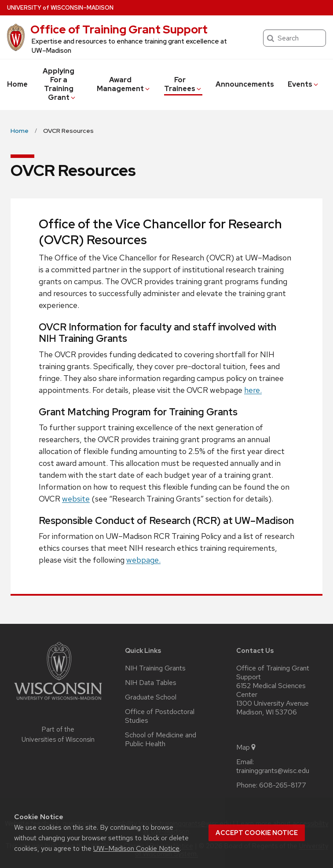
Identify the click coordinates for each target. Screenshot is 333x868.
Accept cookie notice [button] (257, 833)
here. (253, 390)
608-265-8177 (283, 785)
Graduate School (151, 697)
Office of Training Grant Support (119, 29)
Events (304, 84)
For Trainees (183, 84)
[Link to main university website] (58, 701)
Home (17, 84)
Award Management (124, 84)
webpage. (143, 560)
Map (247, 747)
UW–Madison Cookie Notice (136, 848)
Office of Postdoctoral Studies (160, 716)
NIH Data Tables (151, 683)
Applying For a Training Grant (60, 84)
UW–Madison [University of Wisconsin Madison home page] (60, 8)
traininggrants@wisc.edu (273, 771)
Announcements (245, 84)
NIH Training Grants (155, 668)
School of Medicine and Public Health (161, 740)
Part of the (58, 734)
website (76, 499)
